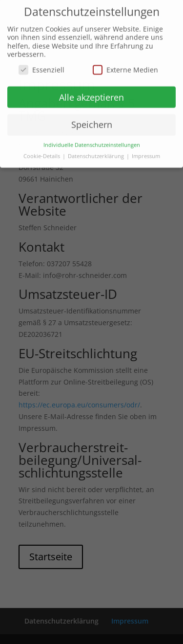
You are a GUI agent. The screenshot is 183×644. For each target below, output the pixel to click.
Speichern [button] (92, 121)
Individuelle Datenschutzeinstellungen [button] (92, 142)
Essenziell (41, 66)
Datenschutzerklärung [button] (97, 153)
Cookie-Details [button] (42, 153)
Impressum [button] (146, 153)
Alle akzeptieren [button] (91, 94)
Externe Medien (125, 66)
